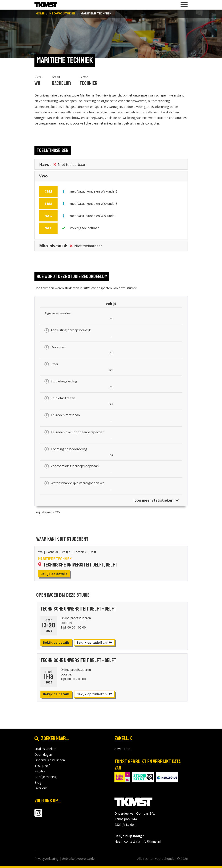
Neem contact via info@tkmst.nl (138, 841)
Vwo (43, 177)
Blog (38, 783)
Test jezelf (42, 766)
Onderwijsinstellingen (50, 760)
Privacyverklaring (46, 859)
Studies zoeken (45, 749)
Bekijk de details (54, 574)
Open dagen (43, 754)
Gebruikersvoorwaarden (79, 859)
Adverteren (122, 749)
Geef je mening (45, 777)
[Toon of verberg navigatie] (183, 5)
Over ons (41, 788)
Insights (40, 771)
